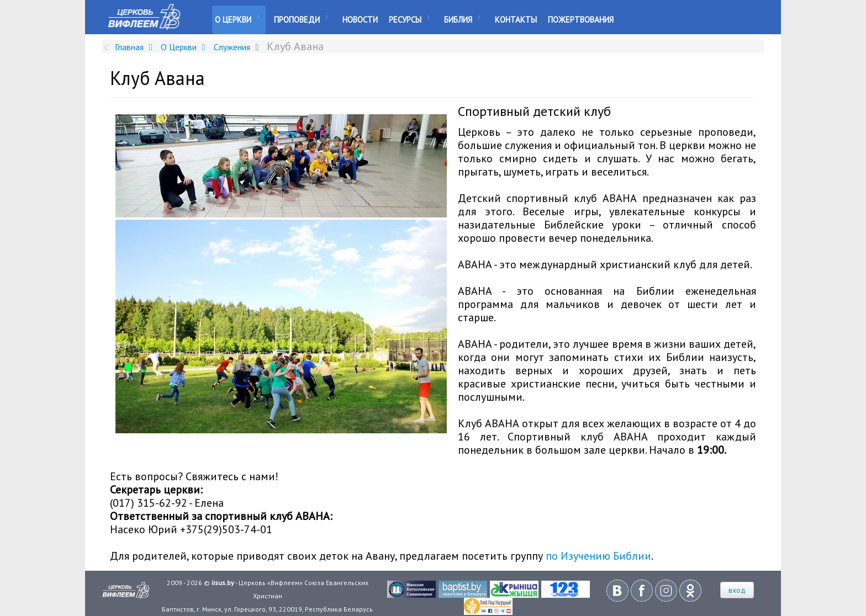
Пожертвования (581, 20)
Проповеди (297, 20)
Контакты (516, 20)
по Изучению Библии (598, 556)
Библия (458, 20)
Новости (360, 20)
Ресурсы (405, 20)
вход (737, 590)
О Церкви (233, 20)
